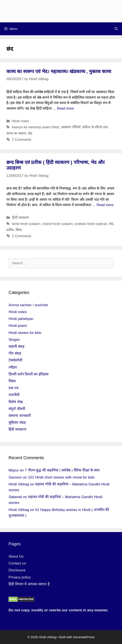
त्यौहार (13, 367)
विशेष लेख (16, 402)
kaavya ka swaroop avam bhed (36, 127)
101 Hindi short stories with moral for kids (61, 477)
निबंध (12, 381)
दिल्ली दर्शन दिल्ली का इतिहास (28, 374)
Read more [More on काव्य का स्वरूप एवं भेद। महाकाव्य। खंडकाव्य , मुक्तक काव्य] (65, 108)
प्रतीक (10, 230)
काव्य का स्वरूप (16, 133)
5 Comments (22, 236)
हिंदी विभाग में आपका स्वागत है (29, 584)
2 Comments (22, 140)
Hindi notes (21, 121)
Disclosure (17, 570)
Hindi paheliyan (21, 319)
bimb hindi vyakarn (26, 224)
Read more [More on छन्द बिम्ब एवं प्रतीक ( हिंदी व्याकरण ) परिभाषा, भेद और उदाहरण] (105, 205)
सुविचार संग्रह (17, 423)
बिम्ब (19, 230)
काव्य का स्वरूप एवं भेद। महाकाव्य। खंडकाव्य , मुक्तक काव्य (59, 71)
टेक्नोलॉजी (15, 360)
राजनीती (14, 395)
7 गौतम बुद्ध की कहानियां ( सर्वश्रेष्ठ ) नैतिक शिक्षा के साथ (62, 470)
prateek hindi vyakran (91, 224)
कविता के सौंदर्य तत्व (95, 127)
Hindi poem (18, 326)
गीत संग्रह (15, 353)
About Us (16, 556)
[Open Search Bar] (116, 29)
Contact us (17, 563)
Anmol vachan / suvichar (28, 305)
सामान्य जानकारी (20, 416)
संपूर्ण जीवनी (17, 409)
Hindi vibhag (61, 11)
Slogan (14, 340)
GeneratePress (84, 637)
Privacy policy (20, 577)
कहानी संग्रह (16, 346)
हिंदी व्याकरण (21, 218)
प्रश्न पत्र (13, 388)
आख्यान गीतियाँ (71, 127)
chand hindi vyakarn (58, 224)
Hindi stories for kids (25, 333)
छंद (30, 133)
